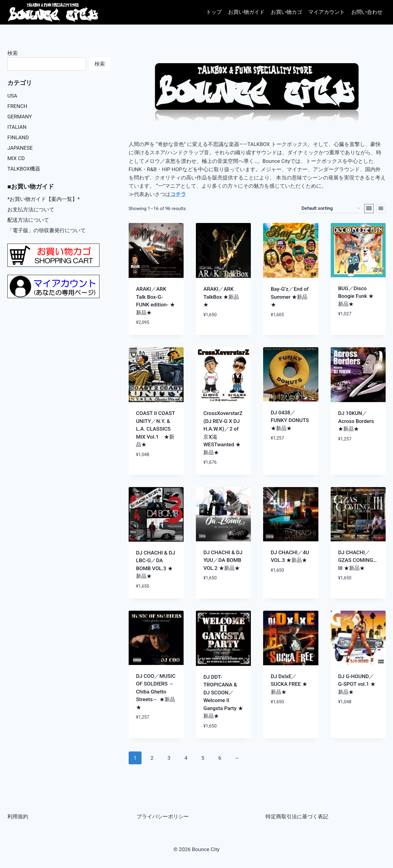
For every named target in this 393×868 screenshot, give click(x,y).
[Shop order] (331, 209)
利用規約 (18, 816)
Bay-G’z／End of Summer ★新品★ (290, 297)
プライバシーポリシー (163, 816)
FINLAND (18, 137)
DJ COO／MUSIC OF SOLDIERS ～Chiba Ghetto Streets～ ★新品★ (156, 692)
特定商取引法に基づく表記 (297, 816)
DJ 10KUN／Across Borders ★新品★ (356, 421)
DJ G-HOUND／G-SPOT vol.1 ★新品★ (357, 684)
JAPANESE (20, 148)
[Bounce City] (54, 12)
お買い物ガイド (246, 12)
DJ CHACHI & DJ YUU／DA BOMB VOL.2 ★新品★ (223, 560)
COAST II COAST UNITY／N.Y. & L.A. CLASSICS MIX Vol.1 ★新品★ (155, 429)
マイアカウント (327, 12)
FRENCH (17, 106)
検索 (13, 53)
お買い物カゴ (286, 12)
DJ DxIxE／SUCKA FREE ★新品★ (289, 684)
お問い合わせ (367, 12)
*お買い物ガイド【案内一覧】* (44, 199)
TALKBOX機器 (24, 169)
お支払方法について (31, 209)
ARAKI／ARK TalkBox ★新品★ (221, 297)
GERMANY (20, 117)
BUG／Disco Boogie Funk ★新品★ (356, 296)
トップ (214, 12)
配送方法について (28, 220)
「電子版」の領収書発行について (47, 230)
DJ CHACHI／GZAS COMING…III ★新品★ (357, 560)
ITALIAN (17, 127)
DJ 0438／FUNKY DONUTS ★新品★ (290, 420)
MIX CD (16, 158)
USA (12, 96)
